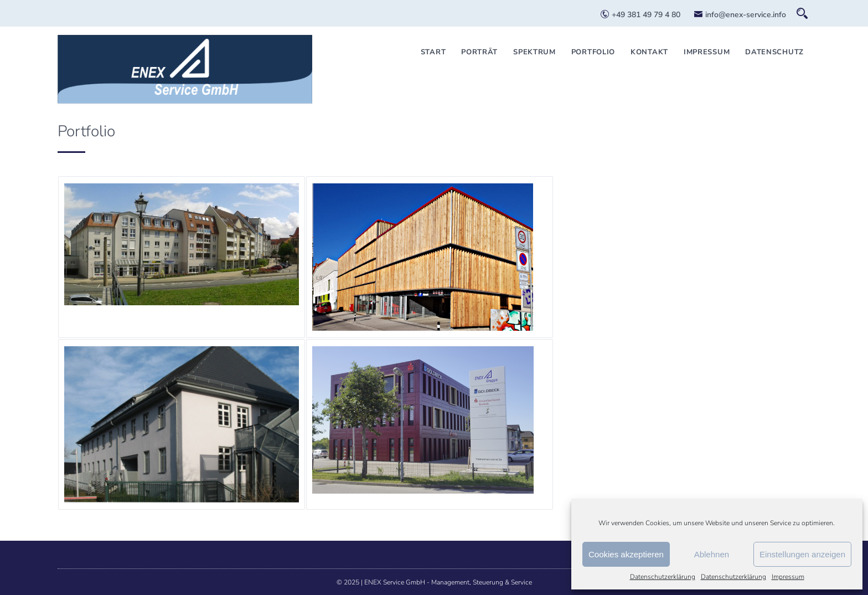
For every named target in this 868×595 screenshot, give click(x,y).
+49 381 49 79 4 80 (640, 15)
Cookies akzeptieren (626, 554)
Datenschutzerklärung (663, 577)
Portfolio (593, 52)
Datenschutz (774, 52)
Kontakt (649, 52)
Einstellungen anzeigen (802, 554)
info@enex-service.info (740, 15)
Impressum (788, 577)
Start (433, 52)
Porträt (479, 52)
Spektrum (534, 52)
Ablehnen (712, 554)
